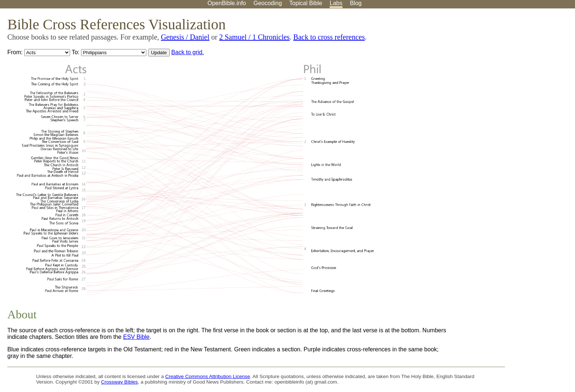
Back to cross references (329, 37)
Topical (306, 3)
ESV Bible (136, 337)
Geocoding (268, 3)
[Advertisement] (501, 66)
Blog (356, 3)
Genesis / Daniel (185, 37)
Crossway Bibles (119, 382)
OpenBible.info (227, 3)
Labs (336, 3)
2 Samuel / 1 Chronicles (254, 37)
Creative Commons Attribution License (208, 376)
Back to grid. (188, 52)
